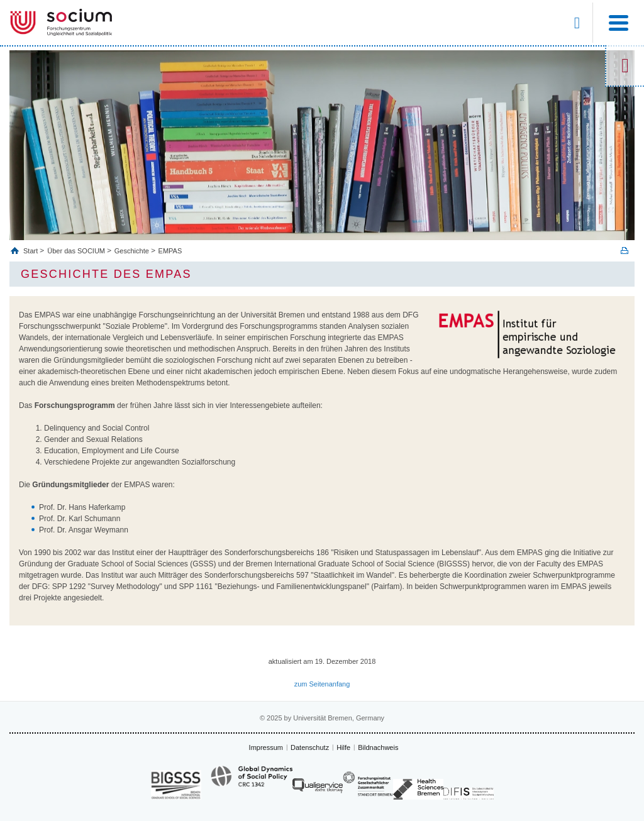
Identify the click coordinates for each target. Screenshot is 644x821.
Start (31, 251)
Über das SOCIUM (76, 251)
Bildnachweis (378, 747)
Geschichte (132, 251)
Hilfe (343, 747)
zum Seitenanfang (322, 684)
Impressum (266, 747)
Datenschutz (310, 747)
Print (625, 251)
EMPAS (170, 251)
